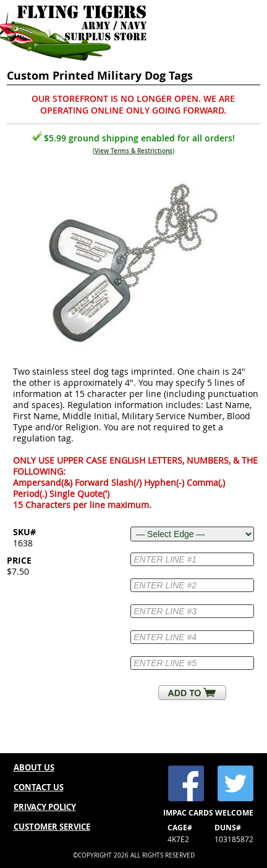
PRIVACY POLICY (45, 807)
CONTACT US (39, 787)
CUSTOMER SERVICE (52, 827)
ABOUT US (34, 767)
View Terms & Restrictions (133, 151)
